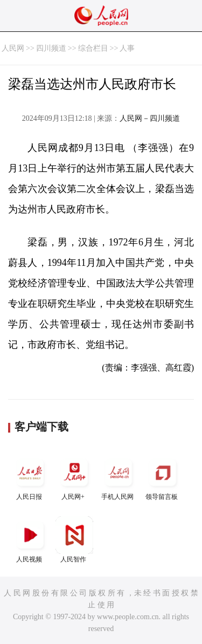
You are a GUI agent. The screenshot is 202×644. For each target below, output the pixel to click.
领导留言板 (163, 477)
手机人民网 (119, 477)
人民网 (13, 48)
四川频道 (51, 48)
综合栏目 (93, 48)
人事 (127, 48)
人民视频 (30, 540)
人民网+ (74, 477)
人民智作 (74, 540)
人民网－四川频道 (150, 118)
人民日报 (30, 477)
